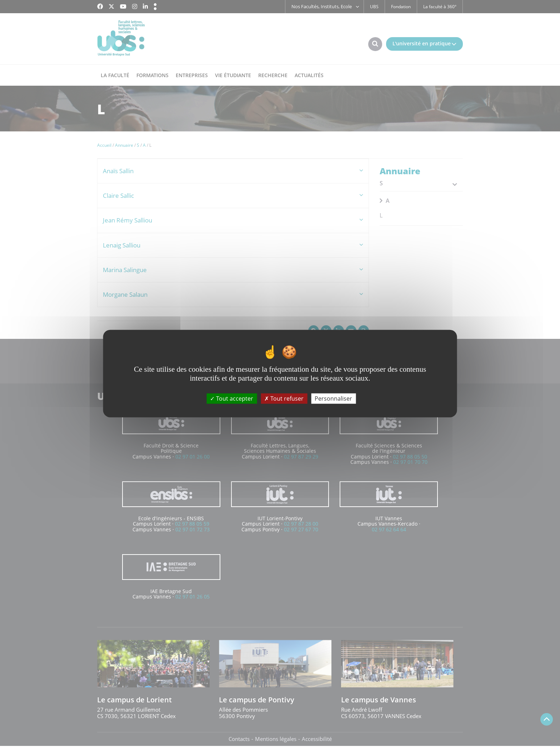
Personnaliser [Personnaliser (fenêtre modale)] (333, 398)
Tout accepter (232, 398)
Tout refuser (284, 398)
